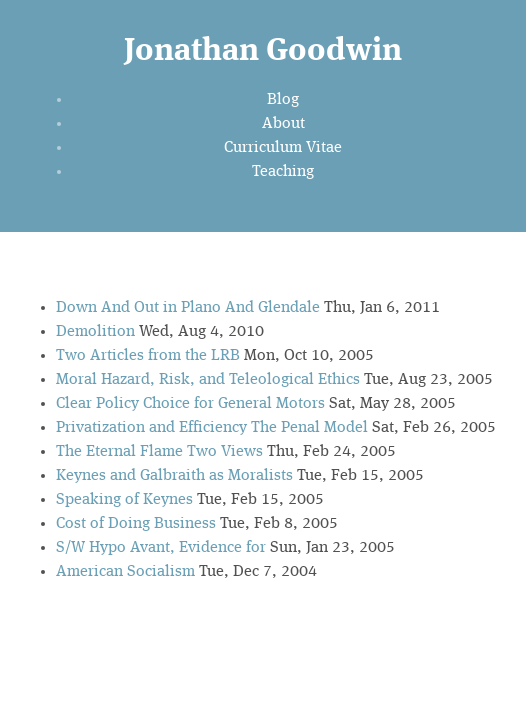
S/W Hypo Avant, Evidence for (161, 548)
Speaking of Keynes (124, 500)
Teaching (283, 172)
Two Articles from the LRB (148, 356)
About (283, 124)
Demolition (95, 332)
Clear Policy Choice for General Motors (190, 404)
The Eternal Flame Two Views (159, 452)
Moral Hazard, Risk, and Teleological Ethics (208, 380)
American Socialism (125, 572)
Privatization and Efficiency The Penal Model (212, 428)
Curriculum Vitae (283, 148)
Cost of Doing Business (136, 524)
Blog (283, 100)
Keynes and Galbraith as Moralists (174, 476)
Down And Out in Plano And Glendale (188, 308)
